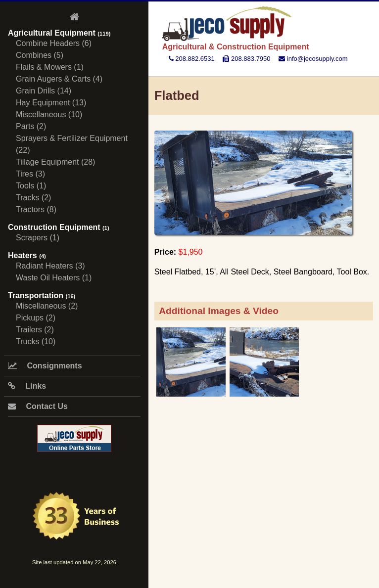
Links (27, 386)
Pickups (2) (36, 318)
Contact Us (38, 406)
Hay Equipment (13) (51, 103)
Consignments (45, 366)
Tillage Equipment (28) (55, 162)
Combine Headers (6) (54, 43)
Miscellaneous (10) (49, 114)
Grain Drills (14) (44, 91)
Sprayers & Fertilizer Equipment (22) (72, 144)
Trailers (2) (35, 330)
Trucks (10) (36, 341)
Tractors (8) (36, 209)
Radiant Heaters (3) (50, 266)
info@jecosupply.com (313, 59)
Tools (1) (31, 186)
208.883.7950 (246, 59)
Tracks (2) (33, 198)
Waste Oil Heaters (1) (54, 278)
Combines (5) (40, 55)
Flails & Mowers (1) (50, 67)
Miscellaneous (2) (47, 306)
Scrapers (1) (38, 238)
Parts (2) (31, 126)
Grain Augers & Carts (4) (59, 79)
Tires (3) (30, 174)
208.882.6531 (192, 59)
